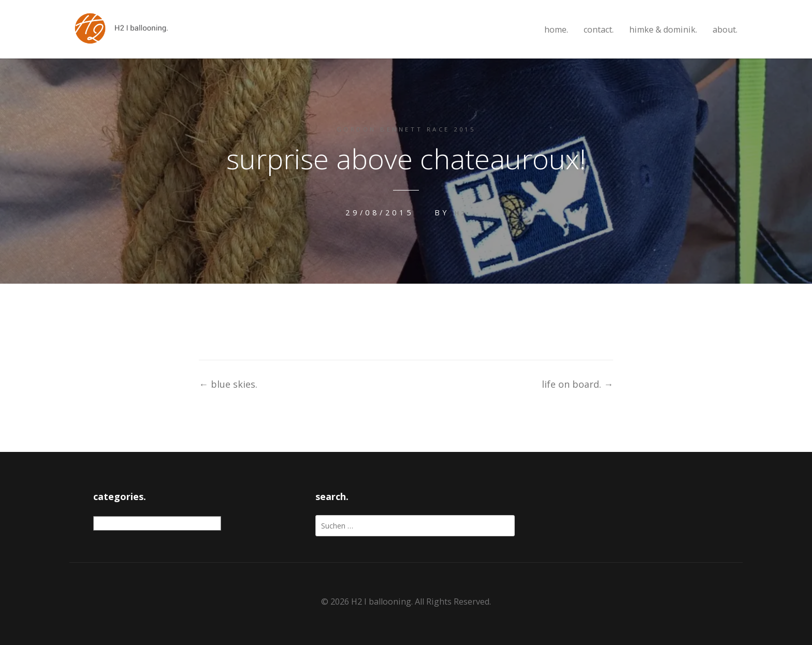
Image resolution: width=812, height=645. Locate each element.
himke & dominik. (663, 30)
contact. (599, 30)
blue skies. (228, 383)
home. (556, 30)
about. (725, 30)
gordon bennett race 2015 (406, 129)
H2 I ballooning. (382, 600)
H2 (461, 212)
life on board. (577, 383)
